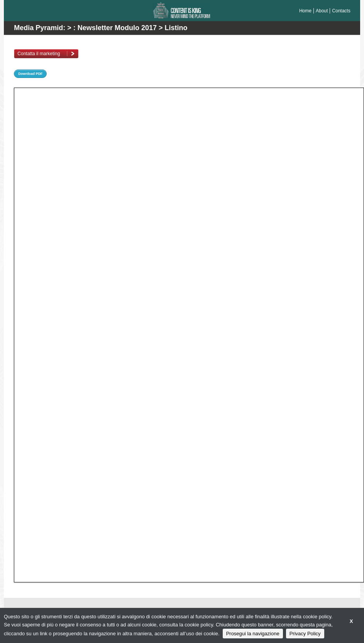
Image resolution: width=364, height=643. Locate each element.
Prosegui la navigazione (253, 634)
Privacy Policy (305, 634)
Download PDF (30, 74)
